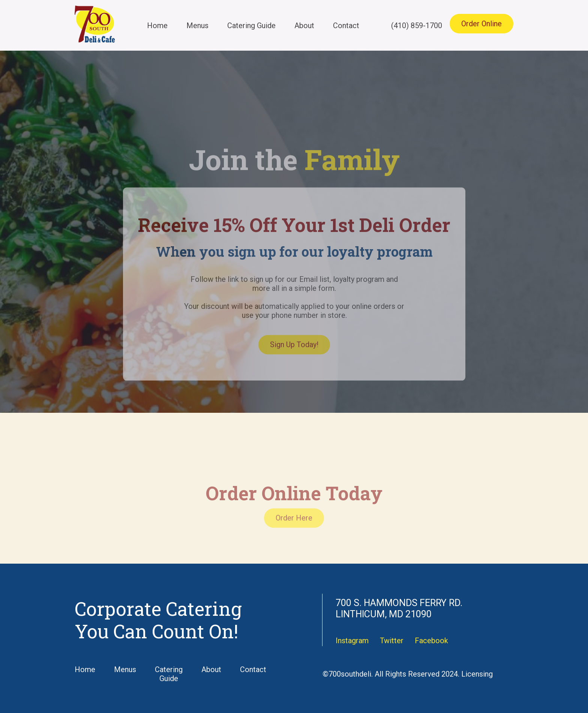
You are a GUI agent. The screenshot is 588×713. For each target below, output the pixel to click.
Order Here (294, 530)
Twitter (392, 641)
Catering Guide (251, 26)
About (304, 26)
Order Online (481, 24)
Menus (197, 26)
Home (157, 26)
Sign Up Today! (294, 356)
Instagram (352, 641)
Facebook (431, 641)
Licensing (477, 674)
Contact (346, 26)
